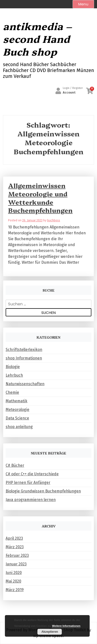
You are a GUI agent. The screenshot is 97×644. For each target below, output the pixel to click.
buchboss (54, 220)
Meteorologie (17, 410)
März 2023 (15, 547)
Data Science (17, 418)
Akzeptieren (50, 632)
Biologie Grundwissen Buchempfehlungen (43, 491)
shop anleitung (19, 427)
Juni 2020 (14, 573)
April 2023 (14, 538)
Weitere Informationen (66, 626)
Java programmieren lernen (31, 500)
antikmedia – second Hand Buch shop (37, 39)
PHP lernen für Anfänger (28, 483)
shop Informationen (24, 358)
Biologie (13, 367)
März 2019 (15, 590)
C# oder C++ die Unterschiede (32, 474)
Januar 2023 (16, 564)
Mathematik (16, 401)
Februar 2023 (17, 555)
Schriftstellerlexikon (24, 350)
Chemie (12, 392)
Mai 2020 (13, 581)
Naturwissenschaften (25, 384)
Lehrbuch (14, 375)
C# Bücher (15, 465)
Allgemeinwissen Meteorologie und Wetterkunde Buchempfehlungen (40, 198)
